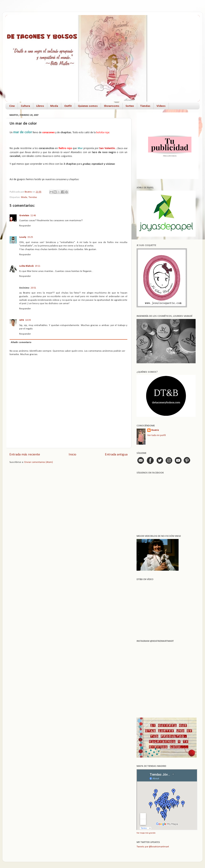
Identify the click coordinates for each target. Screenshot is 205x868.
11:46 (33, 216)
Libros (40, 106)
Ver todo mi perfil (157, 435)
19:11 (38, 266)
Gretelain (24, 216)
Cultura (25, 106)
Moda (54, 106)
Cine (12, 106)
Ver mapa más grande (146, 833)
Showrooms (112, 106)
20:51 (33, 288)
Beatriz (155, 430)
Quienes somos (88, 106)
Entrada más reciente (25, 455)
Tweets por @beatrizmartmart (153, 847)
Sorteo (130, 106)
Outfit (68, 106)
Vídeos (161, 106)
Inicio (72, 455)
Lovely (23, 237)
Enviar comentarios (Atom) (39, 462)
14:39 (28, 320)
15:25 (30, 237)
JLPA (22, 320)
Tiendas (145, 106)
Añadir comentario (21, 342)
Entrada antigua (116, 455)
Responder (25, 226)
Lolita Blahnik (26, 266)
